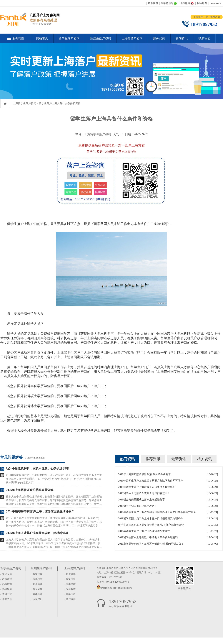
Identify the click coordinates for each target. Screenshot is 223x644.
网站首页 (42, 38)
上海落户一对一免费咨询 (207, 17)
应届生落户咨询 (101, 38)
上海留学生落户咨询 (24, 103)
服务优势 (159, 38)
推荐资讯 (153, 459)
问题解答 (71, 589)
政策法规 (7, 579)
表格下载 (7, 594)
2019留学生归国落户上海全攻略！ (138, 506)
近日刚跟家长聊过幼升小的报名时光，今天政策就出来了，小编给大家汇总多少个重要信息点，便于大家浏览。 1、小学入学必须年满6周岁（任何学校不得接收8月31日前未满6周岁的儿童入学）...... (54, 479)
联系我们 (153, 3)
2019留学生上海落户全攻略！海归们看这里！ (144, 493)
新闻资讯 (182, 38)
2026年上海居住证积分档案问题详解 (30, 490)
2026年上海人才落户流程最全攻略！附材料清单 (37, 533)
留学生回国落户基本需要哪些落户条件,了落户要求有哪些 (151, 525)
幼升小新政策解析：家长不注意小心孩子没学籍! (38, 468)
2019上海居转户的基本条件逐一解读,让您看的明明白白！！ (152, 544)
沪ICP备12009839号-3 (118, 582)
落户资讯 (71, 599)
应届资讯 (38, 599)
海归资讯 (7, 599)
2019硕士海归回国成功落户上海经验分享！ (143, 500)
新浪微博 (185, 3)
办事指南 (7, 584)
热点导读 (7, 589)
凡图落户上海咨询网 (108, 568)
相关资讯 (204, 459)
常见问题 (7, 574)
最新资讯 (179, 459)
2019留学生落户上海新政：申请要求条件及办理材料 (148, 537)
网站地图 (202, 3)
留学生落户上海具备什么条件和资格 (60, 103)
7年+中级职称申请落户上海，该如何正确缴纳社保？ (40, 511)
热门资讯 (127, 459)
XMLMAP (216, 3)
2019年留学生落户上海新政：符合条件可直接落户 (147, 487)
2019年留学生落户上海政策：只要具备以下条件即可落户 (151, 481)
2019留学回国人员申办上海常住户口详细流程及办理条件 (151, 519)
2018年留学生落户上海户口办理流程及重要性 (144, 531)
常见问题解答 (11, 457)
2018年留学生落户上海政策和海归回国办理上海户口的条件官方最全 (157, 512)
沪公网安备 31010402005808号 (116, 588)
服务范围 (18, 38)
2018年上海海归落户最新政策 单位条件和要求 (144, 474)
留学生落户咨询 (69, 38)
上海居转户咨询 (132, 38)
